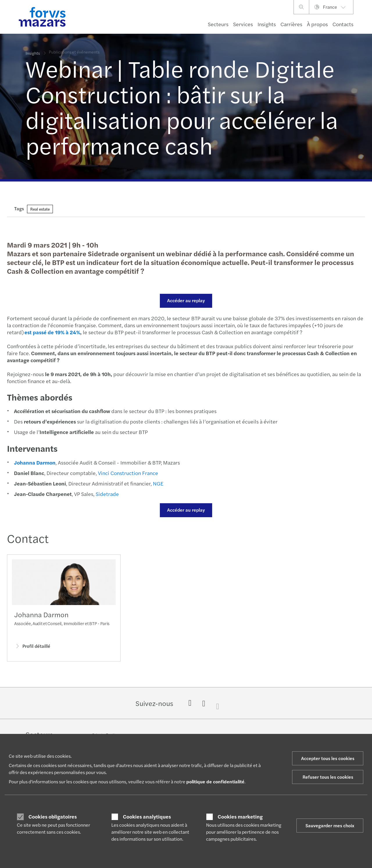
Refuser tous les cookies (328, 777)
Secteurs (218, 24)
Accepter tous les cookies (328, 758)
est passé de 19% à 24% (51, 332)
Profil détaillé (32, 648)
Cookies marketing (240, 817)
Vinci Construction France (127, 473)
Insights (267, 24)
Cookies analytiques (147, 817)
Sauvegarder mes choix (330, 825)
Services (243, 24)
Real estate (40, 209)
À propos (317, 24)
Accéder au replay (185, 300)
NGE (157, 483)
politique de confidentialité (215, 781)
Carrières (291, 24)
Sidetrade (106, 494)
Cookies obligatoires (53, 817)
